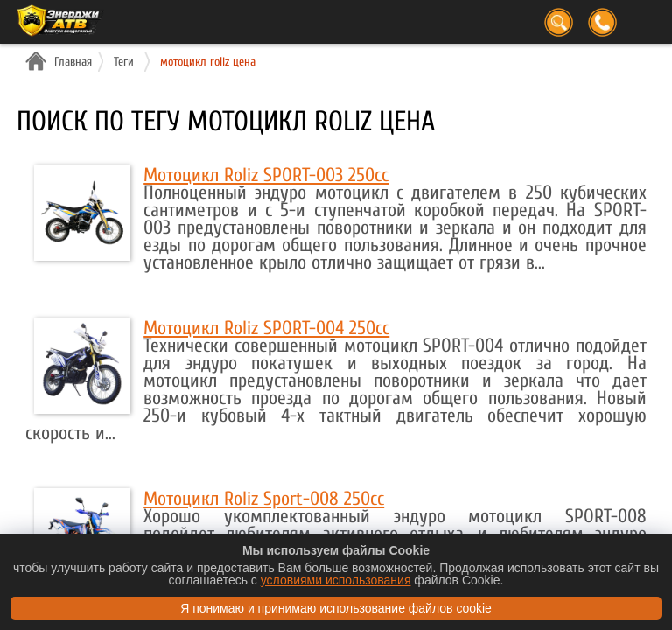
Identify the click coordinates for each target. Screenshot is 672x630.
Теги (124, 62)
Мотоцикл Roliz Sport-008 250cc (264, 499)
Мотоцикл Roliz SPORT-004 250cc (266, 328)
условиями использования (336, 580)
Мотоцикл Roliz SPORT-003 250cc (266, 175)
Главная (71, 62)
